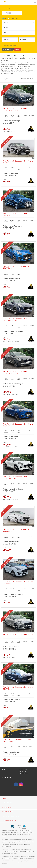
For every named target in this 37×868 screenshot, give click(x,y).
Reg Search (14, 45)
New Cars (6, 770)
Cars (5, 19)
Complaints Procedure (10, 820)
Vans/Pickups (13, 19)
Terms (4, 799)
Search (18, 49)
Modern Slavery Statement (11, 816)
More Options (8, 49)
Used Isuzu (22, 772)
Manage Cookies (7, 812)
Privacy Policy (7, 803)
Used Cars (23, 770)
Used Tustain (23, 773)
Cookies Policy (7, 807)
